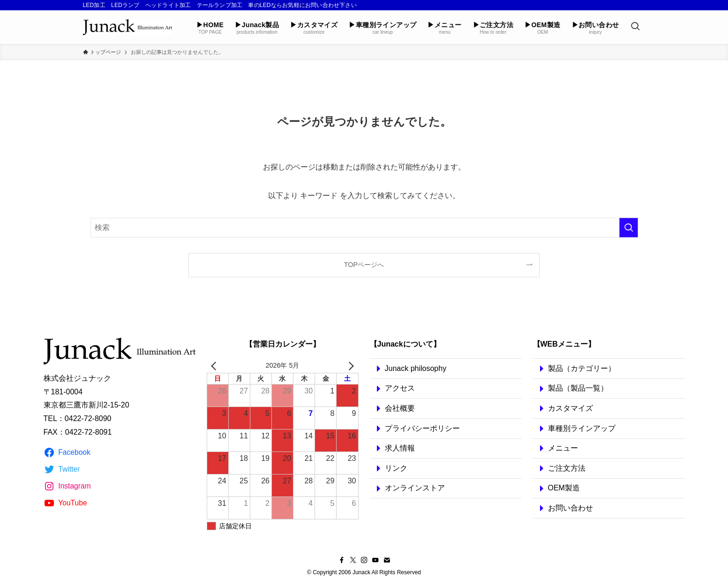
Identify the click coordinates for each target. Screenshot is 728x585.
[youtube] (375, 560)
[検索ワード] (364, 228)
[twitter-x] (353, 560)
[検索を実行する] (629, 228)
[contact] (387, 560)
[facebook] (342, 560)
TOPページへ (364, 265)
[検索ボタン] (635, 27)
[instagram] (364, 560)
